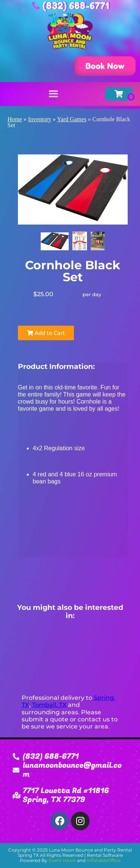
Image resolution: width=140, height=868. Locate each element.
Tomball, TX (49, 705)
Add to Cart (46, 333)
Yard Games (72, 119)
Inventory (40, 119)
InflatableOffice (104, 860)
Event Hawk (62, 860)
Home (15, 119)
